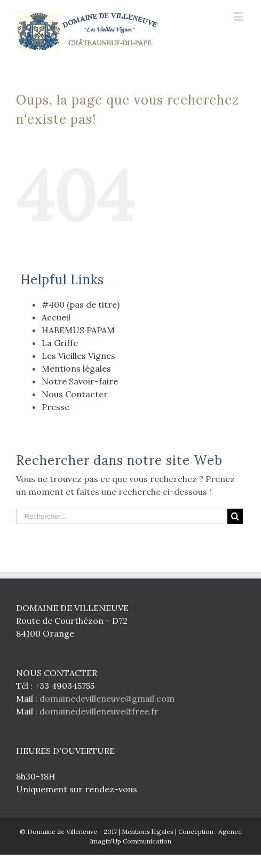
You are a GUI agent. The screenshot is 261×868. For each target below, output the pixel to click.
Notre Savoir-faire (80, 381)
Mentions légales (76, 368)
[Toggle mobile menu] (239, 16)
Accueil (56, 317)
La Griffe (60, 343)
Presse (56, 407)
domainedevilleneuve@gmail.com (107, 698)
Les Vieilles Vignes (78, 356)
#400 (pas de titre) (81, 304)
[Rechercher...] (122, 516)
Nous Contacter (75, 394)
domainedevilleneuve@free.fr (99, 711)
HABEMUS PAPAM (78, 330)
